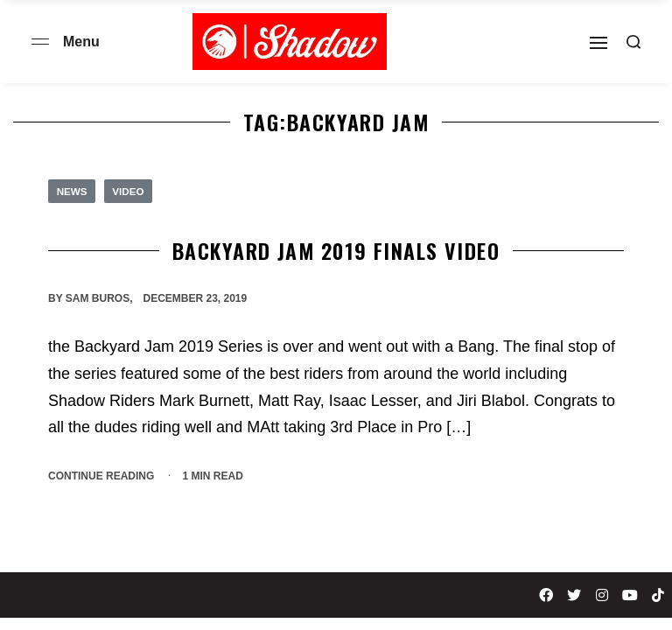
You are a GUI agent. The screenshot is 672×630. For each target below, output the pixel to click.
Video (130, 192)
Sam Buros (98, 299)
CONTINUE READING (101, 475)
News (73, 192)
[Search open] (633, 42)
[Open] (598, 43)
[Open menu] (40, 42)
